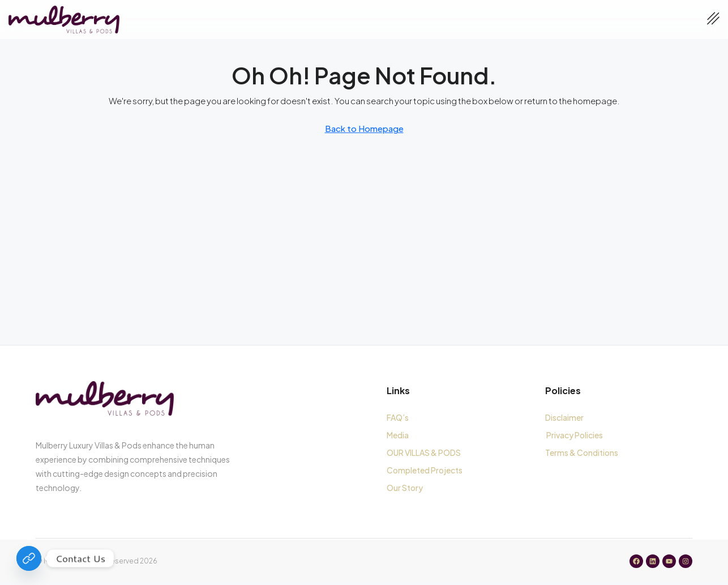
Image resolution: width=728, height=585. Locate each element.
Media (398, 435)
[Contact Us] (29, 558)
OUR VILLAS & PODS (424, 452)
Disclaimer (564, 417)
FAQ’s (398, 417)
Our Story (405, 488)
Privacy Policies (575, 435)
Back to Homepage (364, 128)
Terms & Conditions (583, 452)
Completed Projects (425, 470)
